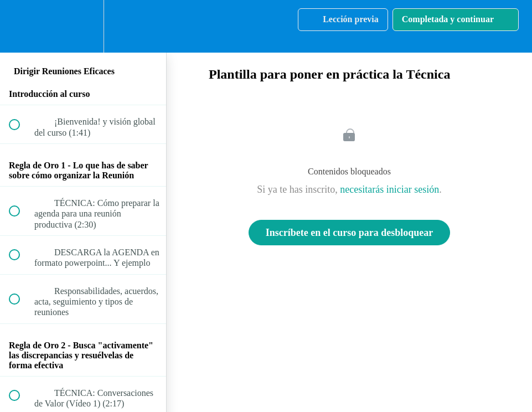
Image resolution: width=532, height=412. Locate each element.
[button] (20, 26)
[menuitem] (83, 26)
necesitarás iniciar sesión (389, 189)
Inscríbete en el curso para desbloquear (349, 233)
